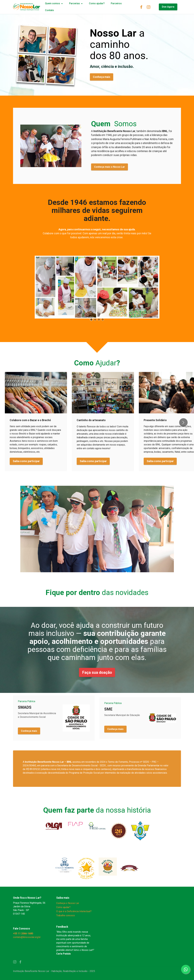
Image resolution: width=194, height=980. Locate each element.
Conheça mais (102, 77)
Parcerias (74, 3)
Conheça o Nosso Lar (68, 903)
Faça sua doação (97, 672)
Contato (49, 10)
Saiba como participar (26, 461)
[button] (45, 288)
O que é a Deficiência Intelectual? (74, 911)
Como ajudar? (97, 3)
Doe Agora (168, 7)
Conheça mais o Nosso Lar (110, 167)
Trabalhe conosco (66, 915)
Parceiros (116, 3)
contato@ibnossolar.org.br (27, 937)
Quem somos (53, 3)
